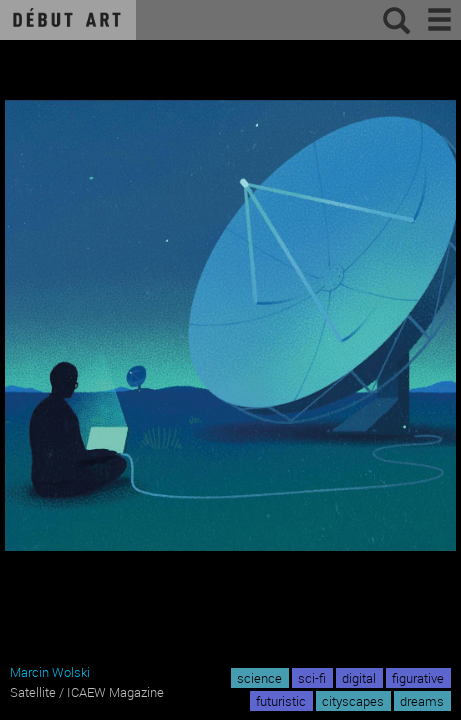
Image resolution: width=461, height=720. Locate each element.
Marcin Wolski (50, 672)
